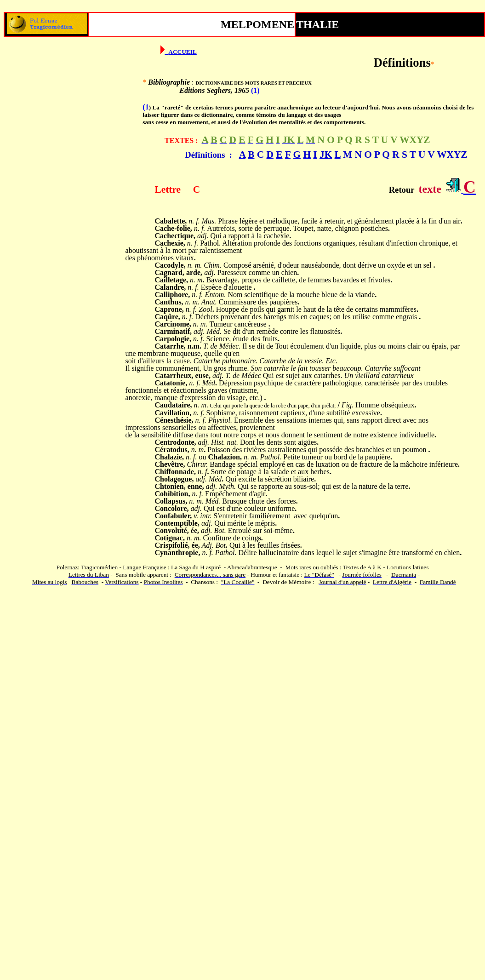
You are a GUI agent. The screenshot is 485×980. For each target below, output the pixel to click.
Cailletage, (171, 280)
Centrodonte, (176, 442)
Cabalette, (171, 221)
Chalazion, (225, 457)
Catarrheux (173, 375)
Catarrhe (169, 346)
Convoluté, (172, 530)
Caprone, (169, 309)
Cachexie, (170, 243)
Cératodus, (172, 450)
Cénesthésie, (174, 420)
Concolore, (172, 508)
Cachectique (174, 236)
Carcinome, (173, 324)
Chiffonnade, (175, 472)
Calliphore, (173, 295)
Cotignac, (170, 538)
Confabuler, (174, 516)
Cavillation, (173, 413)
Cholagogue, (174, 479)
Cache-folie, (174, 228)
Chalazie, (170, 457)
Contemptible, (177, 523)
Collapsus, (171, 501)
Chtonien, (170, 486)
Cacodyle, (170, 265)
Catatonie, (171, 383)
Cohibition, (173, 494)
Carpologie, (173, 339)
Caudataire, (174, 405)
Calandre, (171, 287)
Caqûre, (168, 317)
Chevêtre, (170, 464)
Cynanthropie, (178, 553)
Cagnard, (170, 272)
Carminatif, (173, 331)
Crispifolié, (172, 545)
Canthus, (169, 302)
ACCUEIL (182, 52)
